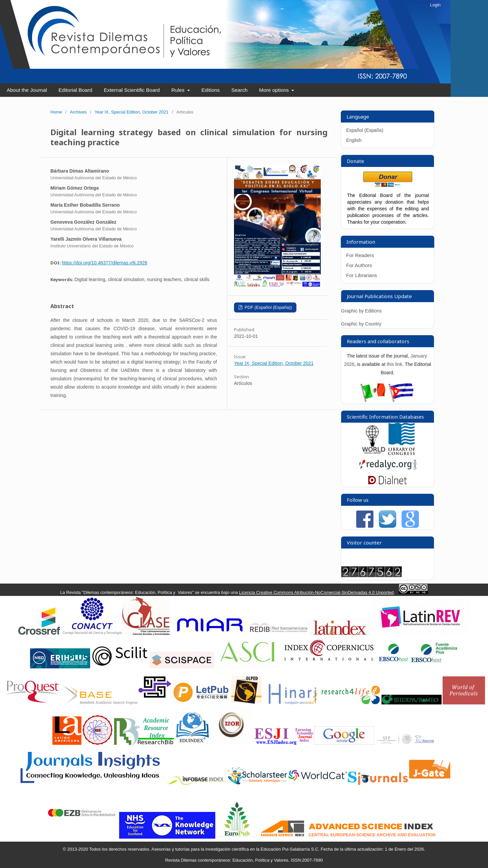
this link (394, 364)
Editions (210, 90)
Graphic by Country (361, 324)
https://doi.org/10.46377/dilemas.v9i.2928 (104, 263)
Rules (179, 90)
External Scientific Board (132, 90)
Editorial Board (75, 90)
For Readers (360, 255)
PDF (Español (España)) (268, 307)
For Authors (359, 265)
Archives (78, 112)
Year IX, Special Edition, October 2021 (131, 112)
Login (435, 5)
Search (239, 90)
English (354, 140)
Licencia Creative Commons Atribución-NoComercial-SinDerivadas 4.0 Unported (316, 592)
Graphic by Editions (361, 311)
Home (56, 112)
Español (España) (365, 130)
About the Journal (27, 90)
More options (275, 90)
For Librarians (362, 275)
